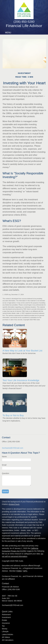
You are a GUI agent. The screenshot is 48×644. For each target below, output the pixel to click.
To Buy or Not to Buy (13, 415)
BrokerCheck (14, 504)
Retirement (6, 615)
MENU (7, 33)
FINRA (19, 571)
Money (5, 629)
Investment (6, 617)
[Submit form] (5, 491)
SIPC (25, 571)
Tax (3, 626)
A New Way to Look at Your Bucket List (22, 351)
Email (4, 465)
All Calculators (8, 640)
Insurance (6, 623)
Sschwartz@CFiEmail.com (13, 448)
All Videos (6, 637)
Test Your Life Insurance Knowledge (21, 380)
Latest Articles (7, 634)
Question (6, 473)
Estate (4, 620)
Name (4, 457)
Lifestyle (5, 632)
